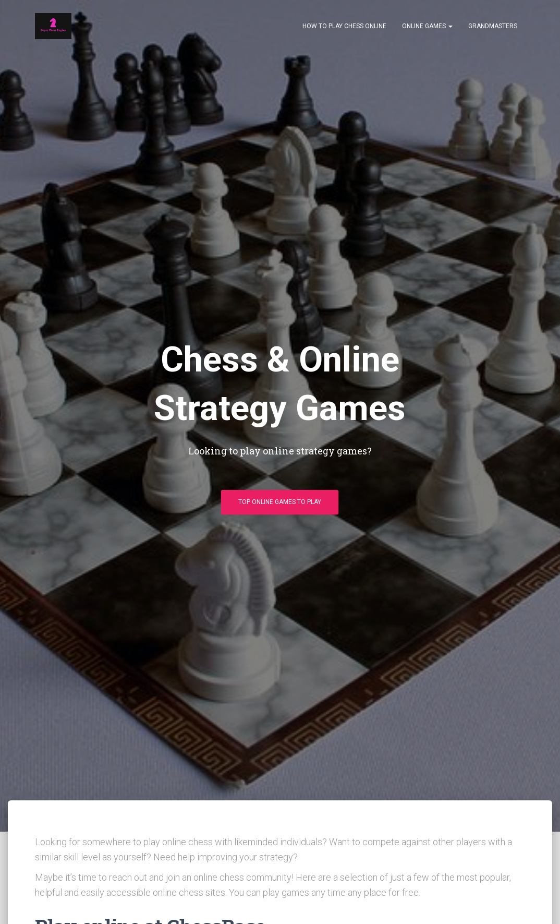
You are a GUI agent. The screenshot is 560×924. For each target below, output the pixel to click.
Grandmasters (493, 26)
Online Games (427, 26)
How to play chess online (344, 26)
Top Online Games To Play (280, 502)
